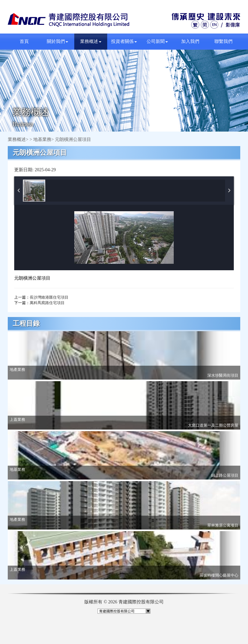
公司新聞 (157, 41)
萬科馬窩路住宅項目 (47, 303)
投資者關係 (124, 41)
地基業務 (42, 139)
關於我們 (57, 41)
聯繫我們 (223, 41)
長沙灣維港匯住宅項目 (49, 297)
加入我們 (190, 41)
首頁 (24, 41)
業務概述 (91, 41)
